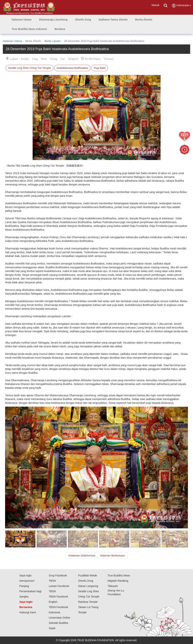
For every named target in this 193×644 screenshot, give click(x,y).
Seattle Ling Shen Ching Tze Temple (29, 68)
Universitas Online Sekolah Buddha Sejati (59, 623)
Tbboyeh (113, 586)
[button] (53, 20)
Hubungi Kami (28, 612)
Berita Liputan (53, 41)
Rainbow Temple (88, 602)
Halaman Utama (12, 41)
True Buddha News (119, 575)
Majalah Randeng (118, 581)
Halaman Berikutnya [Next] (113, 556)
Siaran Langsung (88, 586)
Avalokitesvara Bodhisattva (72, 68)
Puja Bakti (100, 68)
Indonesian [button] (181, 6)
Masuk (155, 5)
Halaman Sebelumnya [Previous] (82, 556)
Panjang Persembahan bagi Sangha (30, 591)
